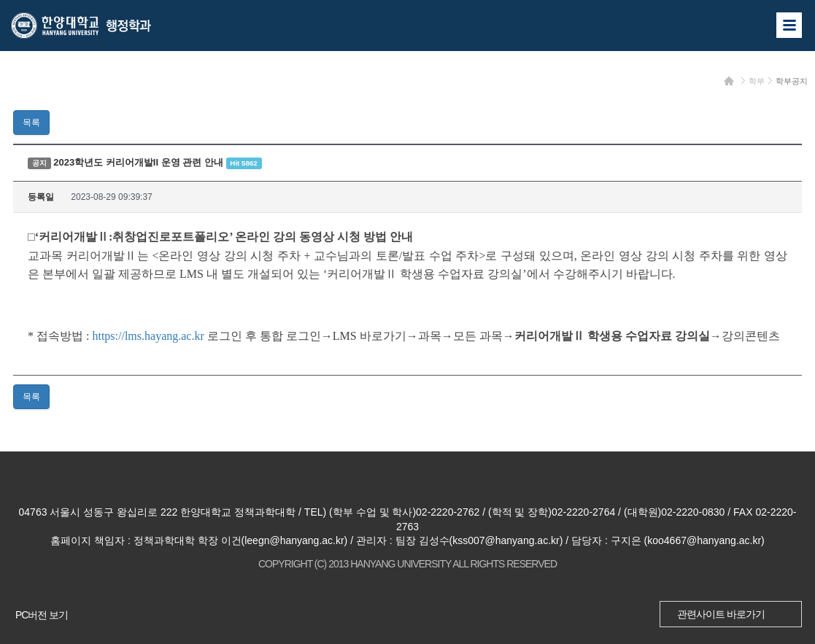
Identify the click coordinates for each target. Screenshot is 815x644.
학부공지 (792, 81)
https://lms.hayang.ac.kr (148, 336)
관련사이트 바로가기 (721, 614)
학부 (757, 81)
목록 (31, 123)
